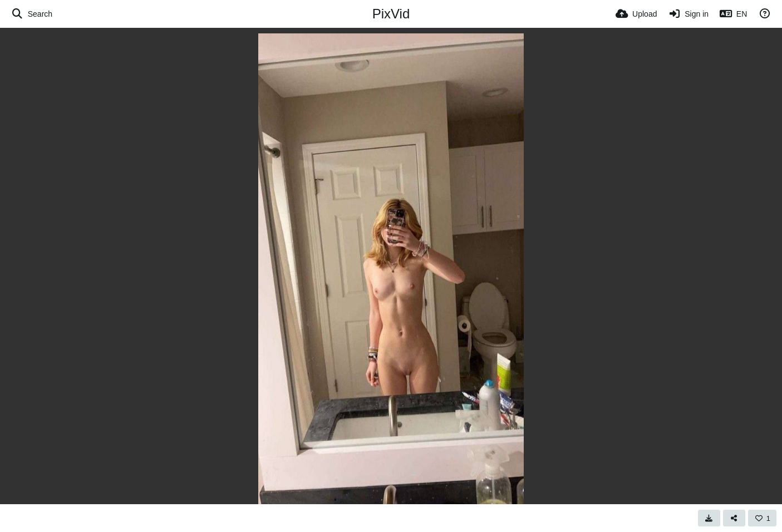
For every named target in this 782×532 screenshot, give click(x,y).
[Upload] (636, 14)
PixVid (391, 14)
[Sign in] (688, 14)
